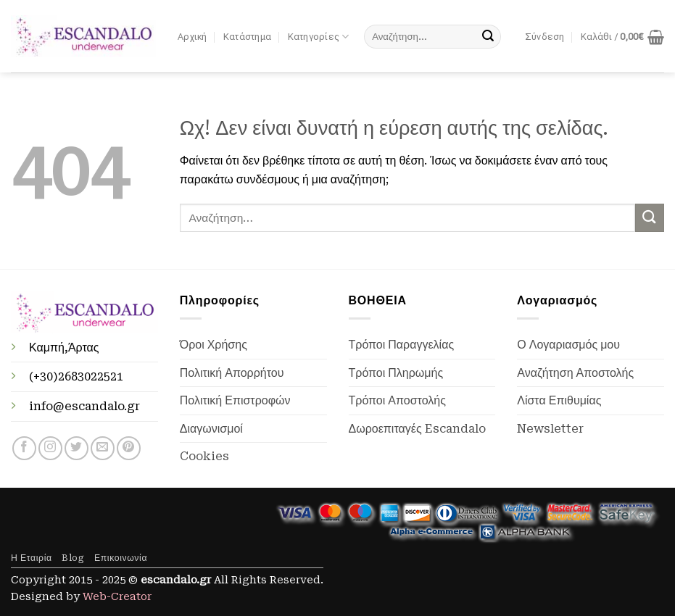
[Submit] (488, 37)
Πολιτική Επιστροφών (235, 400)
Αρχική (192, 37)
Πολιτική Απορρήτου (232, 373)
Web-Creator (117, 597)
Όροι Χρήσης (214, 345)
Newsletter (550, 429)
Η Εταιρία (32, 558)
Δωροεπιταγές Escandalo (417, 429)
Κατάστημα (247, 37)
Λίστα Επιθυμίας (559, 400)
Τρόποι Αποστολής (397, 400)
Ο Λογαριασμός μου (568, 345)
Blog (73, 558)
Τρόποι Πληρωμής (396, 373)
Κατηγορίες (319, 37)
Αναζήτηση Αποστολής (575, 373)
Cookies (204, 456)
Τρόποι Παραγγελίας (402, 345)
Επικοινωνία (121, 558)
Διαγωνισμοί (211, 429)
